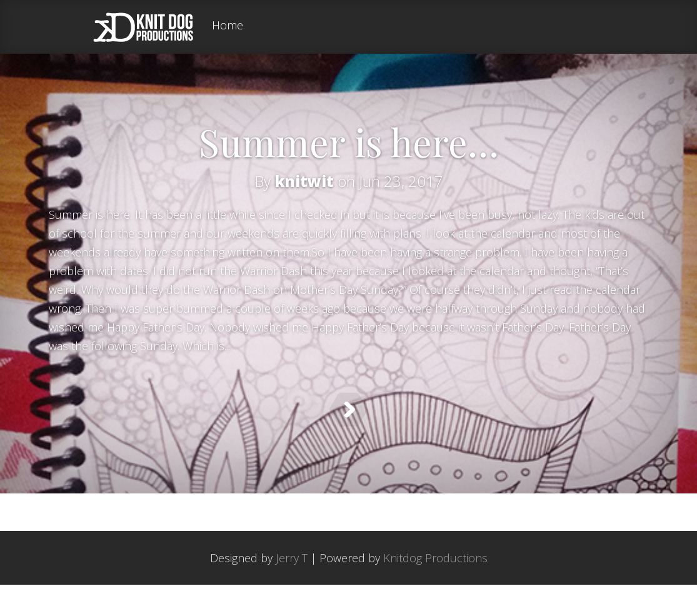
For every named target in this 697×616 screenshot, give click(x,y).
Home (228, 26)
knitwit (304, 181)
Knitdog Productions (435, 589)
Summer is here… (349, 141)
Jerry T (292, 589)
